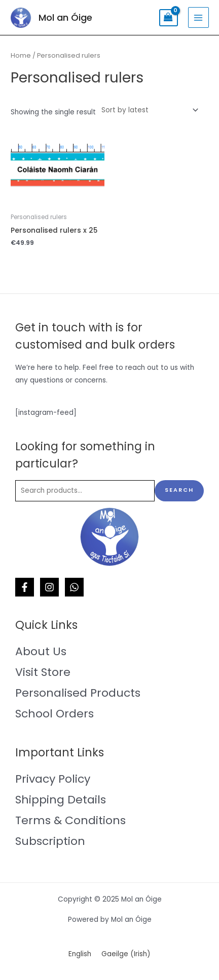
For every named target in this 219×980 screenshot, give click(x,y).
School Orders (54, 714)
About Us (41, 651)
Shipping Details (61, 800)
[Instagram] (49, 587)
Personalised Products (78, 693)
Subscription (50, 841)
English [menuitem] (80, 954)
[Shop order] (148, 110)
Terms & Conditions (70, 820)
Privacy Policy (53, 779)
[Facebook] (25, 587)
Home (21, 55)
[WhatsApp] (74, 587)
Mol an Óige (65, 17)
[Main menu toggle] (198, 17)
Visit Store (43, 672)
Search (179, 490)
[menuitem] (80, 954)
